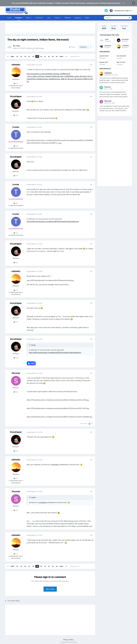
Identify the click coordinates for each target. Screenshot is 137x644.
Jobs (49, 18)
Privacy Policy (69, 640)
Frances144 (84, 424)
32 (49, 56)
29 (37, 56)
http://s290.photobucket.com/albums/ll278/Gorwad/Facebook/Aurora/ (53, 221)
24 (17, 56)
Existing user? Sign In (123, 11)
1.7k (16, 83)
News (29, 18)
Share (72, 47)
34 (57, 56)
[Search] (115, 18)
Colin (18, 46)
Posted (34, 65)
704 (16, 115)
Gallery (58, 18)
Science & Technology (35, 48)
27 (29, 56)
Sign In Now (50, 589)
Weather (68, 18)
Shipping (78, 18)
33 (53, 56)
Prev (12, 56)
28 (33, 56)
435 (16, 146)
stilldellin (16, 65)
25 (21, 56)
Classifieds (39, 18)
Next (62, 56)
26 (25, 56)
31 (45, 56)
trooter (16, 127)
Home (9, 18)
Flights (87, 18)
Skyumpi (16, 373)
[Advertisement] (50, 28)
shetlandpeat (109, 46)
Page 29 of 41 (75, 56)
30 (41, 56)
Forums (19, 19)
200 (16, 392)
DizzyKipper (16, 96)
